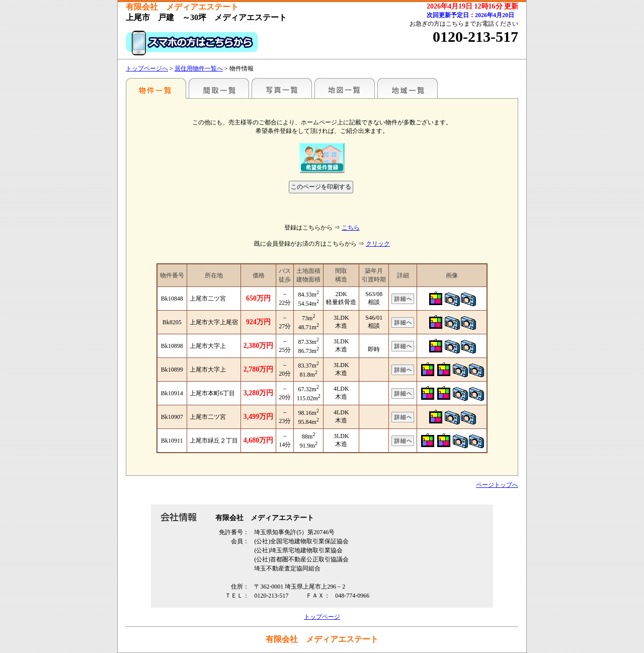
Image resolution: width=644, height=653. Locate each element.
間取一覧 (219, 88)
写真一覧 (282, 88)
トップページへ (147, 68)
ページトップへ (497, 485)
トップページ (322, 617)
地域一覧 (408, 88)
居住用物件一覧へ (199, 68)
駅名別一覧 (156, 88)
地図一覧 (345, 88)
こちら (351, 228)
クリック (378, 244)
